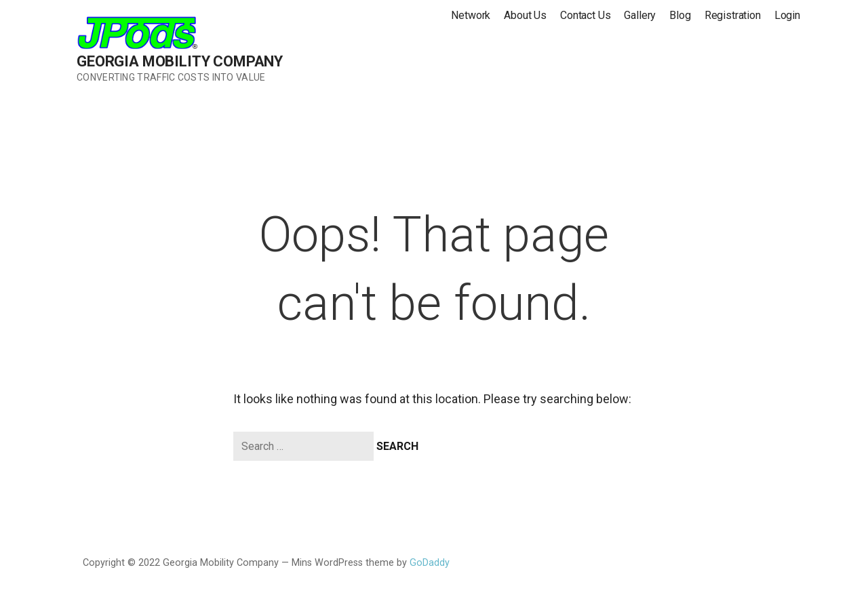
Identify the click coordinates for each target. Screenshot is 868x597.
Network (471, 15)
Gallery (640, 15)
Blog (680, 15)
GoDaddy (430, 563)
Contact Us (585, 15)
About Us (525, 15)
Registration (733, 15)
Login (787, 15)
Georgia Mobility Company (180, 61)
